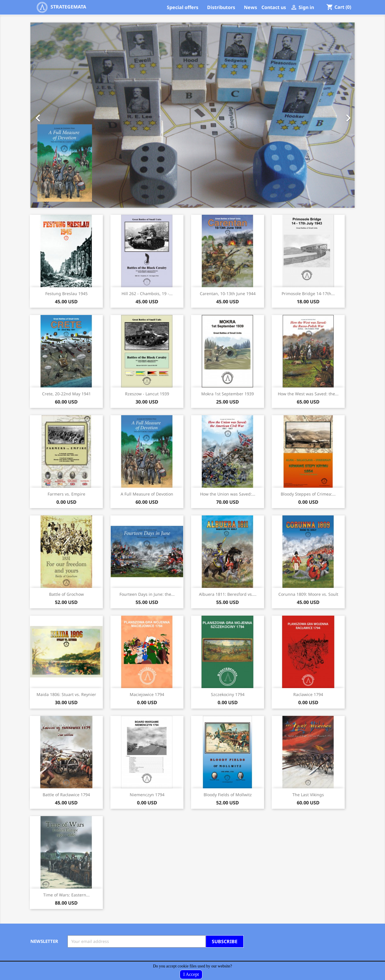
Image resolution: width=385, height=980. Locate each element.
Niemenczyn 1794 (147, 795)
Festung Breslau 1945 (66, 294)
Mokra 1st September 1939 (228, 394)
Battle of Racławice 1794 (66, 795)
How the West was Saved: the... (308, 394)
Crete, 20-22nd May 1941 (66, 394)
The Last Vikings (308, 795)
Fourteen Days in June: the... (147, 594)
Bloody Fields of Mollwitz (228, 795)
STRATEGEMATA (61, 7)
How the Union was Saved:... (228, 494)
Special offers (183, 7)
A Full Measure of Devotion (147, 494)
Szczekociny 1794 (228, 694)
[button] (55, 115)
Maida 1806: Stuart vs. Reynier (66, 694)
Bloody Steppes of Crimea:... (308, 494)
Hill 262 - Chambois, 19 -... (147, 294)
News (250, 7)
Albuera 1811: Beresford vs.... (228, 594)
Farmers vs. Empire (66, 494)
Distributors (221, 7)
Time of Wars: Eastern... (66, 895)
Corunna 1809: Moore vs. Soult (308, 594)
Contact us (274, 7)
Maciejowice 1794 (147, 694)
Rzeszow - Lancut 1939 (147, 394)
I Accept (191, 974)
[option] (192, 115)
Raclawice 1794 (308, 694)
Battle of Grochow (66, 594)
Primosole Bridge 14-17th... (308, 294)
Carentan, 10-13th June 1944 (228, 294)
